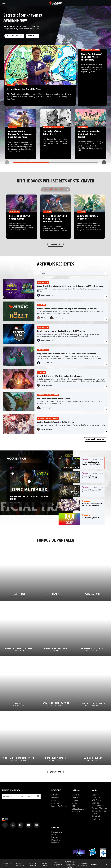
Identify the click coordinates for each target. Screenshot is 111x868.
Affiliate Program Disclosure (79, 810)
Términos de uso (8, 864)
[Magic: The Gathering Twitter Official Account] (13, 825)
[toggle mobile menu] (4, 3)
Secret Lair (96, 816)
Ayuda (74, 803)
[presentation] (106, 297)
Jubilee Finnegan (59, 318)
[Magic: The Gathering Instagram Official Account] (36, 825)
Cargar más (55, 244)
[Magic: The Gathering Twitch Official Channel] (21, 825)
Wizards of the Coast (48, 295)
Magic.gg (95, 803)
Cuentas (75, 798)
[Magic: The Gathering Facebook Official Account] (5, 825)
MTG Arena (43, 282)
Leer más (33, 36)
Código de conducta (20, 864)
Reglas (54, 800)
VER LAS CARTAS (14, 36)
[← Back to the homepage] (56, 3)
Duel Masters (57, 837)
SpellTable (96, 819)
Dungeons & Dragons (57, 833)
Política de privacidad (33, 864)
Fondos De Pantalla (59, 806)
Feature (42, 305)
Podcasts (55, 803)
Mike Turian (45, 318)
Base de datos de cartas (99, 812)
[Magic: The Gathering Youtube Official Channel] (29, 825)
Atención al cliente (45, 864)
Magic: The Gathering (96, 796)
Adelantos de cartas (48, 395)
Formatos (55, 798)
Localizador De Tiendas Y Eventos (99, 807)
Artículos (55, 795)
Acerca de (76, 795)
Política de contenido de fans (58, 864)
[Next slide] (104, 162)
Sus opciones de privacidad (83, 864)
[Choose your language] (99, 864)
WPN (74, 806)
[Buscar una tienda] (38, 796)
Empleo (75, 800)
